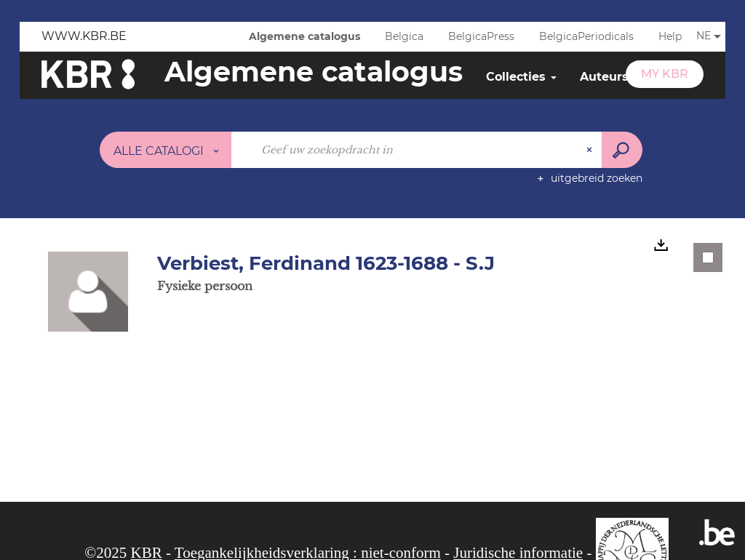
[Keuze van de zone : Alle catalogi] (166, 150)
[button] (88, 291)
